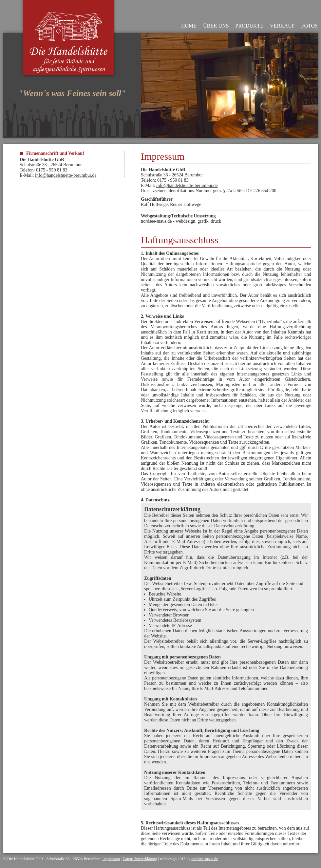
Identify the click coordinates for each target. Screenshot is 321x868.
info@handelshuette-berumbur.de (66, 175)
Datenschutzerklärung (140, 859)
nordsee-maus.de (156, 221)
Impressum (111, 859)
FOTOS (310, 26)
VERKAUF (282, 26)
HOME (189, 26)
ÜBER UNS (216, 26)
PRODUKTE (249, 26)
